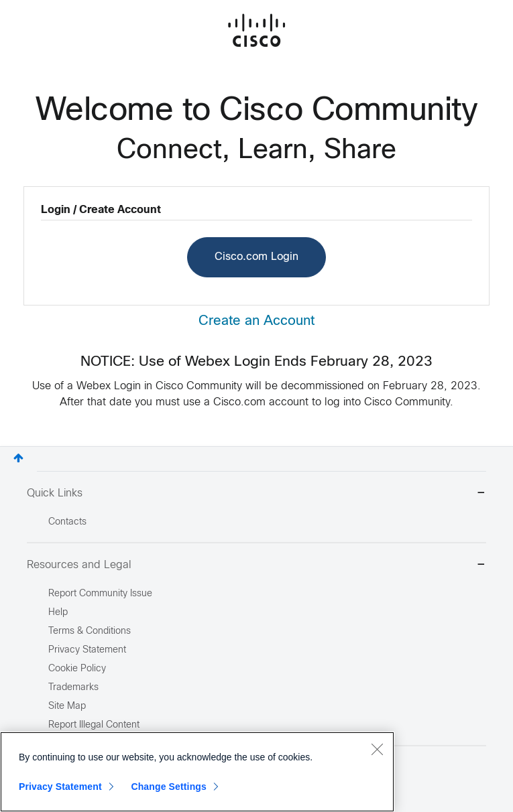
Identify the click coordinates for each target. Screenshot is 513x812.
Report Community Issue (100, 594)
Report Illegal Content (94, 725)
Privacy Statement (60, 787)
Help (58, 613)
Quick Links (256, 494)
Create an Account (256, 321)
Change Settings (169, 787)
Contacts (67, 522)
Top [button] (18, 458)
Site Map (67, 706)
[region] (197, 772)
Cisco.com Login (256, 257)
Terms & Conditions (90, 631)
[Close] (377, 749)
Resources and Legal (256, 566)
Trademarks (73, 688)
